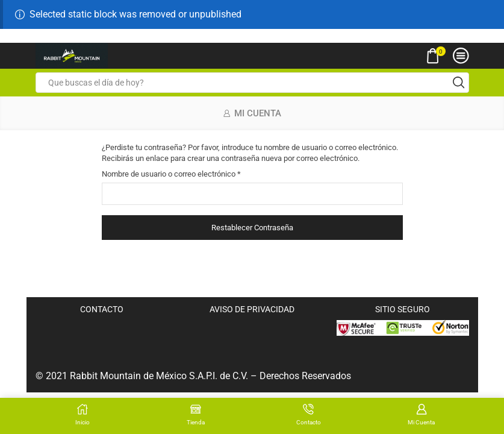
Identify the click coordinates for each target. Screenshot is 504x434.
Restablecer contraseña (252, 228)
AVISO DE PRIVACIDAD (252, 309)
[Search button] (459, 83)
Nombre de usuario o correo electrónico (171, 174)
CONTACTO (102, 309)
